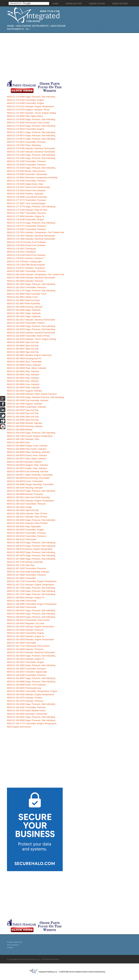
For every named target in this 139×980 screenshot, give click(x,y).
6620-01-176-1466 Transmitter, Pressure (26, 181)
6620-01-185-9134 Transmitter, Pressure (26, 536)
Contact (10, 948)
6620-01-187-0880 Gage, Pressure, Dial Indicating (31, 559)
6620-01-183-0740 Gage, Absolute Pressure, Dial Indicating (35, 397)
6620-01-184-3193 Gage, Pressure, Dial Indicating (31, 433)
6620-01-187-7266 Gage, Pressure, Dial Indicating (31, 591)
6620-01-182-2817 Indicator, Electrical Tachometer (31, 320)
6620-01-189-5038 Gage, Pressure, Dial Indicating (31, 614)
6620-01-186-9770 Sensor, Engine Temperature (30, 549)
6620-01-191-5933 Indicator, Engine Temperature (31, 639)
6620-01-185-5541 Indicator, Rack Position (27, 523)
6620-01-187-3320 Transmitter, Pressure (26, 568)
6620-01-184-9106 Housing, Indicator (25, 488)
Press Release (13, 945)
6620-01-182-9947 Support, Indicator (25, 391)
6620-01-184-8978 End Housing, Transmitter (28, 478)
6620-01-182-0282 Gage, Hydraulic (24, 316)
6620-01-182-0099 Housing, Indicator (25, 307)
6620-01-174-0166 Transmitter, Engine (25, 100)
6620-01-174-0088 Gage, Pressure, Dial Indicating (31, 97)
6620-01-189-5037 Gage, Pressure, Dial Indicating (31, 610)
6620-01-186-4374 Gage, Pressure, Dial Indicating (31, 543)
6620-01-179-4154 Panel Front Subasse (26, 255)
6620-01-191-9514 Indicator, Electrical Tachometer (31, 652)
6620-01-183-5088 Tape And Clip (23, 413)
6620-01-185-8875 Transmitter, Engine (25, 530)
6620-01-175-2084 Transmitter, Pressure (26, 165)
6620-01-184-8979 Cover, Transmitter (25, 481)
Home (10, 26)
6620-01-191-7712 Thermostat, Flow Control (28, 646)
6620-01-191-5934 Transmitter (22, 643)
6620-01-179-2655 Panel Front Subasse (26, 245)
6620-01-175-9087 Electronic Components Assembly (32, 178)
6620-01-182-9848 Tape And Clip (23, 352)
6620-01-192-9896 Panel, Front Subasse (27, 685)
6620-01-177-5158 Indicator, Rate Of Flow (27, 210)
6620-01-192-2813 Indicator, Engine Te (26, 659)
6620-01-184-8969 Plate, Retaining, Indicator (28, 452)
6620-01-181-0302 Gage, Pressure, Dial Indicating (31, 284)
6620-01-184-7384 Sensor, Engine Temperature (30, 436)
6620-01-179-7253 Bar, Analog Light (24, 262)
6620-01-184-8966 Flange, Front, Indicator (27, 446)
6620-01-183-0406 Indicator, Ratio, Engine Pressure (32, 394)
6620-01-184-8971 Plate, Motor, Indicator (27, 459)
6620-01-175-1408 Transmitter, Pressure (26, 161)
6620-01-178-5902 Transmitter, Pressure (26, 229)
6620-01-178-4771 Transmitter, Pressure (26, 226)
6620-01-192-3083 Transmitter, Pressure (26, 669)
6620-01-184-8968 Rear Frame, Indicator (27, 449)
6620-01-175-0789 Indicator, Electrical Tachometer (31, 148)
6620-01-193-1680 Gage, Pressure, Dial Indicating (31, 704)
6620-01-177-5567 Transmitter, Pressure (26, 213)
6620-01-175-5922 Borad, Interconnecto (26, 171)
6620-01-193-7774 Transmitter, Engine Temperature (32, 723)
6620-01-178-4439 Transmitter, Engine (25, 219)
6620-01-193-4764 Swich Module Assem (26, 711)
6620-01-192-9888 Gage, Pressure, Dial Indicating (31, 682)
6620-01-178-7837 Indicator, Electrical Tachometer (31, 236)
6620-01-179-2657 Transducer (22, 249)
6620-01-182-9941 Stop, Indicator (23, 375)
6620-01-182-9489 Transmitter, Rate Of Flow (28, 336)
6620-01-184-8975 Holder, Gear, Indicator (27, 468)
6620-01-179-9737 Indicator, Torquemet (26, 268)
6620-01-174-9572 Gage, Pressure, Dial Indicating (31, 135)
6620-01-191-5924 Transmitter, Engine (25, 633)
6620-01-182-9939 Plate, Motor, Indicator (27, 368)
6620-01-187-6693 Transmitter (22, 578)
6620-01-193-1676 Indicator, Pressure (25, 701)
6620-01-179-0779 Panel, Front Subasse (27, 242)
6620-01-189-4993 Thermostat (22, 607)
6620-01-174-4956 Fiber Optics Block (25, 116)
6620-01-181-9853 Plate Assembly (23, 303)
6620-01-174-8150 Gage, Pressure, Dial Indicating (31, 119)
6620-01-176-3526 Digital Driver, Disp (25, 184)
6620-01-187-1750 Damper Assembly (25, 562)
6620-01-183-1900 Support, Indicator (25, 404)
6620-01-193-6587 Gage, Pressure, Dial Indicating (31, 717)
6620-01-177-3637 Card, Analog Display (26, 203)
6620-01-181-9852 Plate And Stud (23, 300)
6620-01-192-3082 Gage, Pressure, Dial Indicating (31, 665)
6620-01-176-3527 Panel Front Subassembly (28, 187)
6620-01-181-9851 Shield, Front (22, 297)
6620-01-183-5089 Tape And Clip (23, 417)
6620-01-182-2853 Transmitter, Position (26, 323)
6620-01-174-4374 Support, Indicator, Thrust (28, 110)
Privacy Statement (14, 942)
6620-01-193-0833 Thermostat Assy (24, 688)
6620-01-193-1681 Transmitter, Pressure (26, 707)
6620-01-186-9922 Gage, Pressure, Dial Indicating (31, 552)
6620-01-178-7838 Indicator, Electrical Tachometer (31, 239)
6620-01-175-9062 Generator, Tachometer (27, 174)
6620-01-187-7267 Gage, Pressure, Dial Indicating (31, 594)
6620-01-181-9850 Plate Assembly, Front (27, 294)
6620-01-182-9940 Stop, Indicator (23, 371)
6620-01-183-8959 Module (20, 430)
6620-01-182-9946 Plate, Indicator (23, 387)
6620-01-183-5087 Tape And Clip (23, 410)
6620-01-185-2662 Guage (19, 507)
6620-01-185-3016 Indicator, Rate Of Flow (27, 514)
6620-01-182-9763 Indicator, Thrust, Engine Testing (32, 339)
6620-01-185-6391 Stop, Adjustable (24, 526)
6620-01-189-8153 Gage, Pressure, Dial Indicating (31, 617)
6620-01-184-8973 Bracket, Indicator (25, 462)
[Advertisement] (64, 56)
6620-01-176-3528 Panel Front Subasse (26, 190)
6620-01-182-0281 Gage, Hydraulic (24, 313)
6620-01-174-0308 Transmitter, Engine (25, 103)
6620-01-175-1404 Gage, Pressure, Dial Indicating (31, 155)
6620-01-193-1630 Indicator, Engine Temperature (31, 694)
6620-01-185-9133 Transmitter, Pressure (26, 533)
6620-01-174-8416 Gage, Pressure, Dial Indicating (31, 126)
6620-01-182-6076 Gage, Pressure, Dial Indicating (31, 329)
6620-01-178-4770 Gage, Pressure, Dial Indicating (31, 223)
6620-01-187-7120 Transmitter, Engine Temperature (32, 581)
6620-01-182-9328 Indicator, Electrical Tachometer (31, 333)
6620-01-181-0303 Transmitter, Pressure (26, 287)
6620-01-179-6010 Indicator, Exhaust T (26, 258)
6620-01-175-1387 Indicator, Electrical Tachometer (31, 152)
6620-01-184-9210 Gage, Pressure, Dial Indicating (31, 491)
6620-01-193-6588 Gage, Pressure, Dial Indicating (31, 720)
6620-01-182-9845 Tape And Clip (23, 342)
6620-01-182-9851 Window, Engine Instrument (29, 355)
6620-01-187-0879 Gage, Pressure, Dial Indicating (31, 555)
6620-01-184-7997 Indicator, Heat (23, 439)
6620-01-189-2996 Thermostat (22, 601)
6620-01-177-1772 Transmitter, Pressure (26, 200)
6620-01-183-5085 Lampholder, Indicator (27, 407)
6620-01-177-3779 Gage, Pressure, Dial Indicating (31, 207)
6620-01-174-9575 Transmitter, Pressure (26, 142)
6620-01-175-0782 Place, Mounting (24, 145)
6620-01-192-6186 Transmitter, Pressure (26, 675)
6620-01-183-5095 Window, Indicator (25, 423)
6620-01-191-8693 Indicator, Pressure (25, 649)
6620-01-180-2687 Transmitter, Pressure (26, 271)
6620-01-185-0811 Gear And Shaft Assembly (28, 497)
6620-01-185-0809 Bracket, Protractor (25, 494)
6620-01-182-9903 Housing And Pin (24, 358)
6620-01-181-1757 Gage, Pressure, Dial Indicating (31, 291)
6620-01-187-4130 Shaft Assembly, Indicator (28, 572)
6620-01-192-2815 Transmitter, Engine (25, 662)
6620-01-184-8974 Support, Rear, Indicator (28, 465)
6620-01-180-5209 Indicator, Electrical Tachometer (31, 278)
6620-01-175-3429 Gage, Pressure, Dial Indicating (31, 168)
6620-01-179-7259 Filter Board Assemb (26, 265)
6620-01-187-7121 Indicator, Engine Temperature (31, 585)
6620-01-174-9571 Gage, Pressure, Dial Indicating (31, 132)
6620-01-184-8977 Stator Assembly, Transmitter (30, 475)
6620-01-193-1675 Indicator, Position (25, 698)
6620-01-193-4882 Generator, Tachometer (27, 714)
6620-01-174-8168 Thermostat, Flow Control (28, 123)
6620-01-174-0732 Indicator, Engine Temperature (31, 106)
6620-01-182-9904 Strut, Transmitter (24, 362)
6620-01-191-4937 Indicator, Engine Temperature (31, 627)
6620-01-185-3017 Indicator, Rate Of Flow (27, 517)
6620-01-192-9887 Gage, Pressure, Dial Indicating (31, 678)
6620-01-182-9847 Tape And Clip (23, 349)
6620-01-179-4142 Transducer (22, 252)
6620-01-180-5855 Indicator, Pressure (25, 281)
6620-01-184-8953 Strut (18, 442)
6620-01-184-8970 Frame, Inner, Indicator (27, 455)
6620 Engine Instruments (33, 26)
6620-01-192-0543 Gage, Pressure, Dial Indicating (31, 656)
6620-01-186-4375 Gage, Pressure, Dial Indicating (31, 546)
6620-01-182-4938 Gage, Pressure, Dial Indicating (31, 326)
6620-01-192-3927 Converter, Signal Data (27, 672)
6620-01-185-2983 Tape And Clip (23, 510)
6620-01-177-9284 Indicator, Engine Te (26, 216)
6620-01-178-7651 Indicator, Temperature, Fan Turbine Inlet (35, 232)
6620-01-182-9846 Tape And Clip (23, 346)
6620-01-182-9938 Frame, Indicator (24, 365)
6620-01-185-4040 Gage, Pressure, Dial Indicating (31, 520)
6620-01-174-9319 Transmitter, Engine (25, 129)
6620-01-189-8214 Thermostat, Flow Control (28, 620)
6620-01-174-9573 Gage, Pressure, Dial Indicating (31, 139)
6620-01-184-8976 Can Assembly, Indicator (28, 471)
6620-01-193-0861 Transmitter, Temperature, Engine (32, 691)
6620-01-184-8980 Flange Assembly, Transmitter (30, 484)
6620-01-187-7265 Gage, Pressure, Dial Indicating (31, 588)
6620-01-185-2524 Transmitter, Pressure (26, 504)
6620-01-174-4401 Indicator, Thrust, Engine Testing (32, 113)
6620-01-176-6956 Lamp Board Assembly (27, 197)
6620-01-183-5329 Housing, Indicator (25, 426)
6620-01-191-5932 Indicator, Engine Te (26, 636)
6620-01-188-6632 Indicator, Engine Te (26, 598)
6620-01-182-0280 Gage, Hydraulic (24, 310)
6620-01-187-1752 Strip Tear (21, 565)
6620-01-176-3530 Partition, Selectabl (25, 194)
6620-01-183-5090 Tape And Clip (23, 420)
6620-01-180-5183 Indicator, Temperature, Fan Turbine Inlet (35, 274)
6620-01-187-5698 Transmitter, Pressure (26, 575)
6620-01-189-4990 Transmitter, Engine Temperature (32, 604)
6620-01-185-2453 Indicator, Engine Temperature (31, 501)
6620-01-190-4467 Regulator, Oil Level (26, 623)
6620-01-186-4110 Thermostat (22, 539)
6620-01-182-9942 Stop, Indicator (23, 378)
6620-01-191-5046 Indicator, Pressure (25, 630)
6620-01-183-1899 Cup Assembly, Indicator (28, 400)
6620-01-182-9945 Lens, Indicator (23, 384)
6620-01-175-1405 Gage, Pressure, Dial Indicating (31, 158)
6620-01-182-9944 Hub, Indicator (23, 381)
